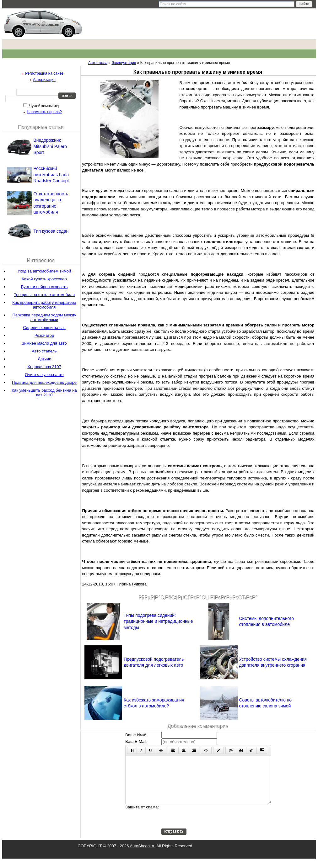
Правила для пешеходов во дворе (44, 382)
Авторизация (44, 80)
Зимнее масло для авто (44, 343)
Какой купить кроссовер (44, 279)
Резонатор (44, 335)
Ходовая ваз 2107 (44, 367)
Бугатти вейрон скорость (44, 287)
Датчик (44, 359)
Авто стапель (44, 351)
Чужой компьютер (44, 106)
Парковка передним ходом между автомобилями (44, 317)
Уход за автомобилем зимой (44, 271)
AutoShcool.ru (143, 855)
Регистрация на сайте (44, 73)
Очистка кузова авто (44, 375)
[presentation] (209, 826)
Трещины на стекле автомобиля (44, 295)
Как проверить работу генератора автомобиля (44, 305)
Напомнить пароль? (44, 112)
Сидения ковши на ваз (44, 328)
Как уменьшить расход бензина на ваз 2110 (44, 393)
